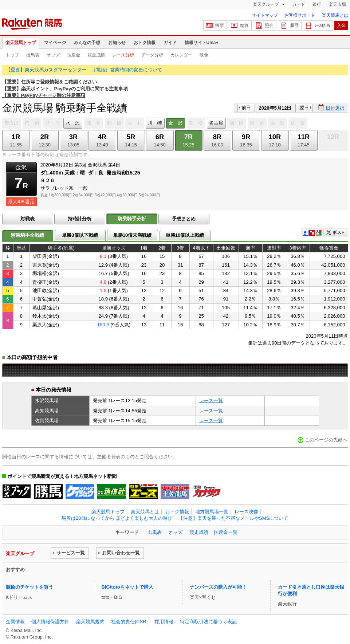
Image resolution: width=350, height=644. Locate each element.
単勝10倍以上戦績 (185, 235)
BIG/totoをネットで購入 (127, 587)
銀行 (317, 4)
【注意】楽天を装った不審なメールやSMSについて (233, 518)
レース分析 (123, 55)
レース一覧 (211, 400)
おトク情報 (145, 43)
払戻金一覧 (226, 532)
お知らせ (117, 43)
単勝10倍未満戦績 (133, 235)
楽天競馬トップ (21, 43)
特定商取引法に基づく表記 (208, 622)
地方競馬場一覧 (212, 512)
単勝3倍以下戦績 (80, 235)
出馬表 (33, 55)
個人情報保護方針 (50, 622)
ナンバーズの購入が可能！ (218, 587)
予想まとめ (184, 219)
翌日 (304, 108)
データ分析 (152, 55)
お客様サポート (300, 15)
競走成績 (96, 55)
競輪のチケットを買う (30, 587)
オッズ (53, 55)
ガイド (170, 43)
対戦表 (27, 219)
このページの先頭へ (326, 440)
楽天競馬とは (335, 15)
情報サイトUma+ (202, 43)
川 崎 (155, 123)
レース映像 (246, 512)
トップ (12, 55)
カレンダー (181, 55)
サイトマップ (265, 15)
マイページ (55, 43)
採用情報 (164, 622)
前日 (246, 108)
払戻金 (74, 55)
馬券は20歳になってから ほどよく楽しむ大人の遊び (117, 518)
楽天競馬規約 (90, 622)
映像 (204, 55)
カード (299, 4)
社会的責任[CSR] (129, 622)
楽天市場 (337, 4)
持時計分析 (80, 219)
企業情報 (15, 622)
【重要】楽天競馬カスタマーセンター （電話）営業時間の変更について (84, 70)
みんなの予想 (87, 43)
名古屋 (216, 123)
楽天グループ (266, 4)
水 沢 (73, 123)
